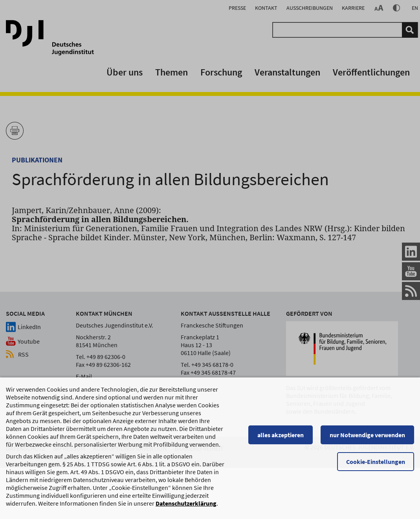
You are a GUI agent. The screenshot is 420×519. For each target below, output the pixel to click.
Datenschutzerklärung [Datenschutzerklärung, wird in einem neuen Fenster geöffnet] (186, 507)
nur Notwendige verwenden (367, 438)
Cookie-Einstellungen (376, 465)
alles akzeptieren (281, 438)
